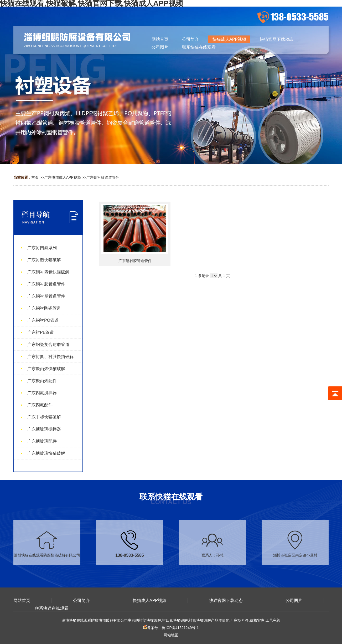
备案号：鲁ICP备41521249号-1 (171, 628)
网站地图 (171, 635)
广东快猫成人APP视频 (63, 177)
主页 (35, 177)
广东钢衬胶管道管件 (103, 177)
